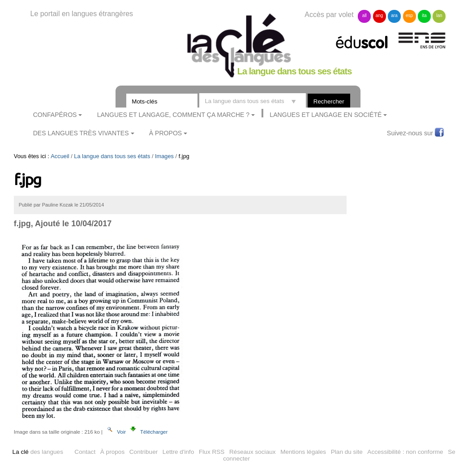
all (365, 15)
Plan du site (347, 452)
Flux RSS (212, 452)
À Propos (166, 133)
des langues (38, 452)
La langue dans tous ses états (112, 156)
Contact (85, 452)
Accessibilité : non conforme (405, 452)
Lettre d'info (178, 452)
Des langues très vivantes (81, 133)
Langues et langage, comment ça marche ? (174, 115)
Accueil (60, 156)
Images (164, 156)
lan (439, 15)
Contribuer (144, 452)
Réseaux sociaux (253, 452)
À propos (112, 452)
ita (424, 15)
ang (380, 15)
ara (394, 15)
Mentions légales (303, 452)
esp (409, 15)
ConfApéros (55, 115)
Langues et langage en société (326, 115)
